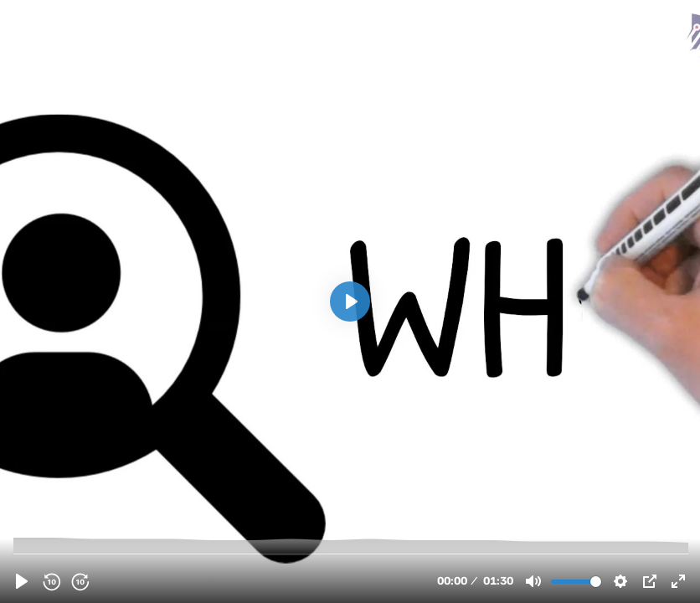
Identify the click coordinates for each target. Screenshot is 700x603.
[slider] (352, 553)
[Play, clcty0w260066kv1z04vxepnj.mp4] (22, 581)
